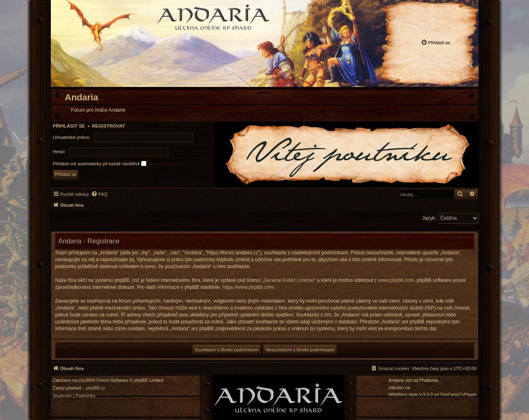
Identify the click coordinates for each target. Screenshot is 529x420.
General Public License (288, 280)
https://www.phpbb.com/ (248, 287)
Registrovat (109, 126)
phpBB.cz (95, 388)
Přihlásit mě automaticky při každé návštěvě (100, 163)
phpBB (85, 380)
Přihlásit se (69, 126)
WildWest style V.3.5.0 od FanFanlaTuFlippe (432, 395)
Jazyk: (429, 218)
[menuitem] (435, 42)
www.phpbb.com (396, 280)
